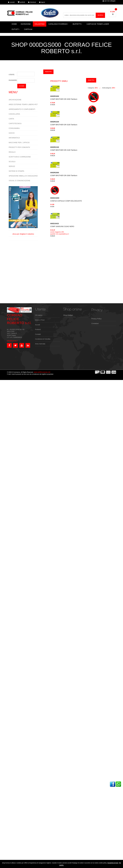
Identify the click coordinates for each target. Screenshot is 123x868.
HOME (14, 24)
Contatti (38, 334)
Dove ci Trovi (40, 320)
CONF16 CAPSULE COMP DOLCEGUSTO (66, 199)
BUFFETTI (77, 24)
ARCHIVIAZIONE (15, 100)
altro (96, 88)
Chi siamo (39, 315)
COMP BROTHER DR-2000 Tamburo (64, 174)
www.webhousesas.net (42, 372)
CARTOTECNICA (15, 123)
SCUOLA (12, 162)
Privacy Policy (96, 319)
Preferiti (38, 329)
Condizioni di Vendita (43, 339)
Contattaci (95, 323)
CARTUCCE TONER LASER (98, 24)
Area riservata (40, 344)
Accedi (38, 325)
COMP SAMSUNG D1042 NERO (62, 225)
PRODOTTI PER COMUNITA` (20, 147)
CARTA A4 (28, 29)
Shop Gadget (68, 315)
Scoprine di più (113, 863)
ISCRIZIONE (26, 24)
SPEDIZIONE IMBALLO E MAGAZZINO (23, 176)
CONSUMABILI (14, 128)
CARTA (11, 119)
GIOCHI (12, 133)
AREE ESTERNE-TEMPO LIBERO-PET (23, 104)
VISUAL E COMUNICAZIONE (19, 181)
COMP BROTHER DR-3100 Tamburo (64, 123)
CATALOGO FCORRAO (58, 24)
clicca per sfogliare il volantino (23, 211)
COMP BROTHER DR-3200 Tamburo (64, 98)
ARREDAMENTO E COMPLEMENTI (22, 109)
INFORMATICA (14, 138)
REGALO (12, 152)
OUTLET (16, 29)
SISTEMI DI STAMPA (16, 171)
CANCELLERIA (14, 114)
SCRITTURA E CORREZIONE (20, 157)
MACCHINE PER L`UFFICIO (19, 143)
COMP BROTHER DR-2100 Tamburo (64, 149)
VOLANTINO (40, 24)
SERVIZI (12, 166)
